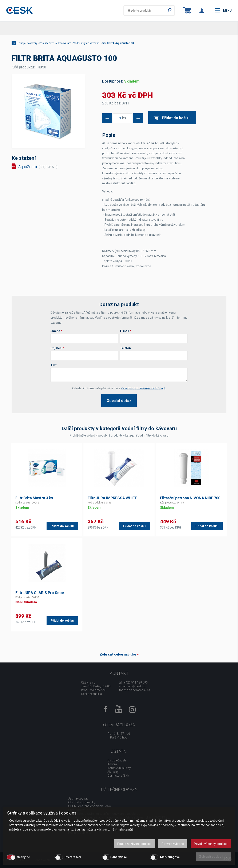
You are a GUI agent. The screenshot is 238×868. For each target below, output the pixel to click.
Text (54, 365)
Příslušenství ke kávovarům (55, 43)
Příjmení (57, 348)
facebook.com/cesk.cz (135, 690)
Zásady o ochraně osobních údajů (143, 388)
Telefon (125, 348)
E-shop (21, 43)
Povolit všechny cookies (211, 844)
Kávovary (32, 43)
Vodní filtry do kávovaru (87, 43)
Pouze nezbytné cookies (134, 844)
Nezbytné (23, 857)
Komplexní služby (119, 768)
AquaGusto (38, 167)
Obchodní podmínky (82, 802)
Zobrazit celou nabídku (118, 654)
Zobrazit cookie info (213, 857)
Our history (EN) (118, 776)
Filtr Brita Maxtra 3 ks (34, 498)
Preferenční (73, 857)
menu (223, 10)
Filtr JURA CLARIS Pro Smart (41, 593)
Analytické (120, 857)
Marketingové (170, 857)
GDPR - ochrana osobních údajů (90, 806)
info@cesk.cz (136, 686)
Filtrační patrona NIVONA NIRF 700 (190, 498)
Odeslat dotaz (119, 401)
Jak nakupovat (78, 799)
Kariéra (112, 764)
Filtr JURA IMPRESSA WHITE (112, 498)
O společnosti (117, 760)
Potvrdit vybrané (173, 844)
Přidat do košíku (172, 118)
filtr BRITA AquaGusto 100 (118, 43)
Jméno (56, 331)
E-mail (126, 331)
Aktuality (113, 772)
